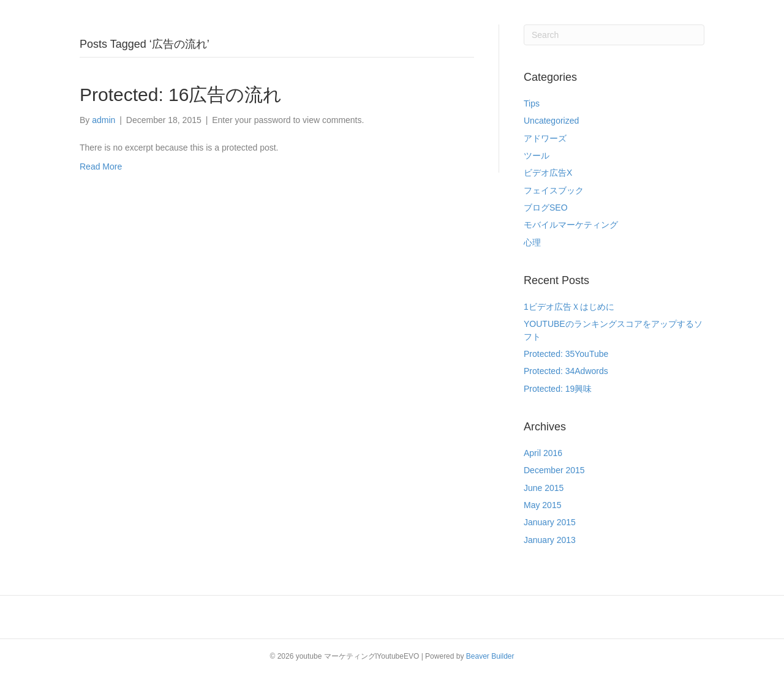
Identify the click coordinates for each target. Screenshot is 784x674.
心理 (532, 242)
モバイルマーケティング (571, 225)
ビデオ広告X (548, 173)
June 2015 (544, 488)
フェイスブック (554, 190)
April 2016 (543, 453)
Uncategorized (551, 121)
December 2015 (554, 470)
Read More (101, 167)
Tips (532, 103)
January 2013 (550, 540)
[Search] (614, 35)
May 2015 (542, 505)
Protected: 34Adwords (566, 371)
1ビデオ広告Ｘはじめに (569, 307)
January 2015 (550, 522)
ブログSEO (546, 208)
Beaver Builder (490, 656)
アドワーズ (545, 138)
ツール (537, 155)
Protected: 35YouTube (566, 354)
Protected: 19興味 (558, 389)
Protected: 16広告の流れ (181, 95)
